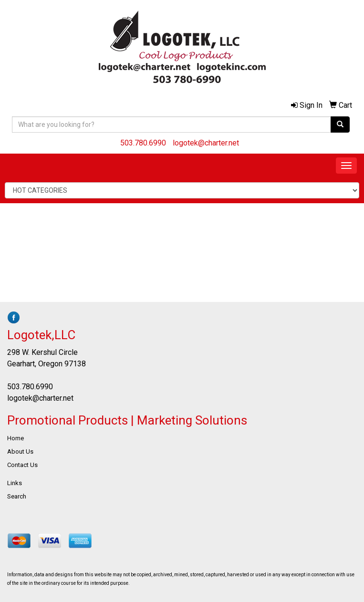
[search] (340, 125)
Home (16, 438)
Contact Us (22, 465)
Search (17, 496)
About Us (20, 451)
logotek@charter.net (206, 143)
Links (15, 483)
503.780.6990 (143, 143)
